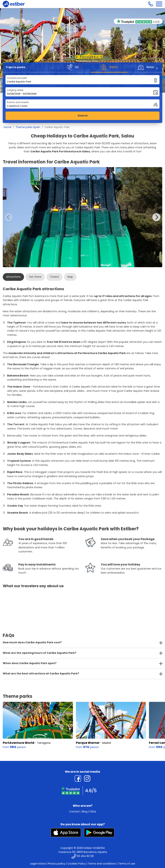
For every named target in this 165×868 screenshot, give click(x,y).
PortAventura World (19, 743)
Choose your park (17, 78)
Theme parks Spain (28, 127)
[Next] (157, 68)
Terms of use (127, 864)
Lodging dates (15, 90)
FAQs (93, 812)
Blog (85, 812)
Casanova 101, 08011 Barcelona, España (83, 852)
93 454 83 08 (85, 856)
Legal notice (38, 864)
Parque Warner (88, 743)
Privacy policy (57, 864)
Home (8, 127)
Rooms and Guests (18, 102)
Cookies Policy (77, 864)
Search (83, 116)
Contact (75, 812)
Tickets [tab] (54, 277)
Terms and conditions (102, 864)
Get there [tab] (35, 277)
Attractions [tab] (13, 277)
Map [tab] (70, 277)
